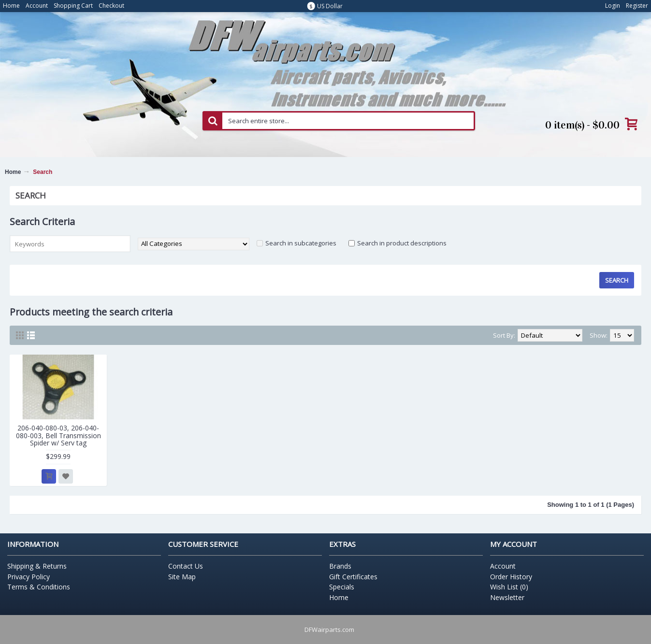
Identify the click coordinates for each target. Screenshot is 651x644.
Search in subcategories (301, 243)
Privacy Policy (29, 577)
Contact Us (186, 566)
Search (43, 172)
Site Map (182, 577)
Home (13, 172)
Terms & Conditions (39, 587)
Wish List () (509, 587)
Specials (342, 587)
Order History (511, 577)
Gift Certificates (353, 577)
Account (503, 566)
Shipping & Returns (37, 566)
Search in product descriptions (402, 243)
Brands (340, 566)
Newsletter (507, 597)
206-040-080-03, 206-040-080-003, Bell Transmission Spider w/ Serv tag (58, 435)
